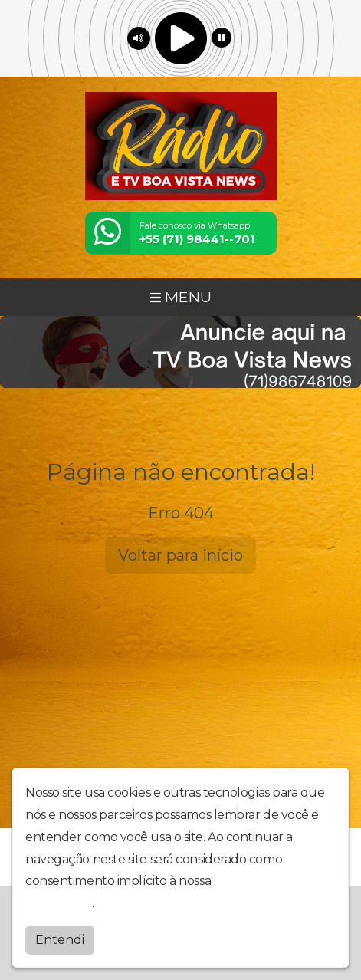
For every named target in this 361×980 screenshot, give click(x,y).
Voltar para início (180, 555)
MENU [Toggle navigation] (181, 297)
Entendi (60, 936)
